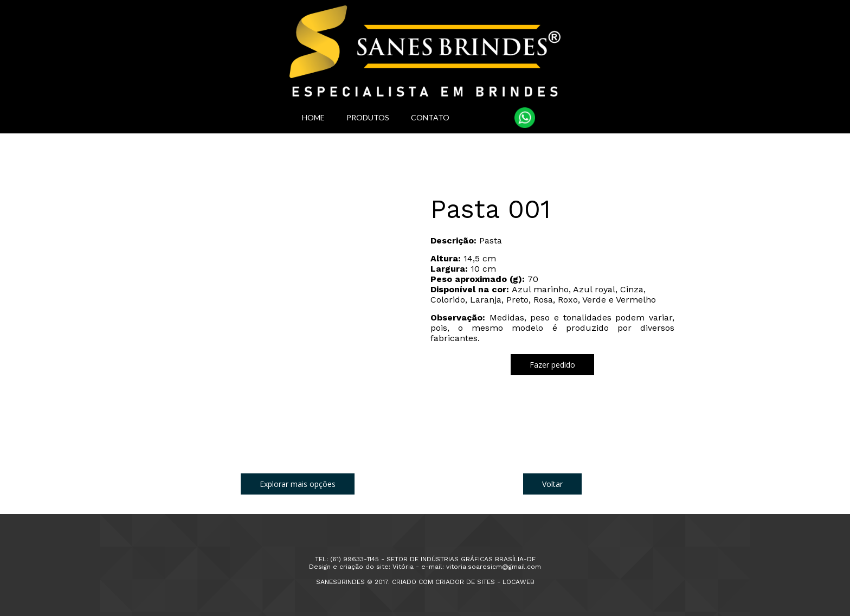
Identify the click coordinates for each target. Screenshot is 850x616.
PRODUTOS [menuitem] (368, 117)
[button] (552, 365)
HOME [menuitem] (313, 117)
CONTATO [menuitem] (430, 117)
